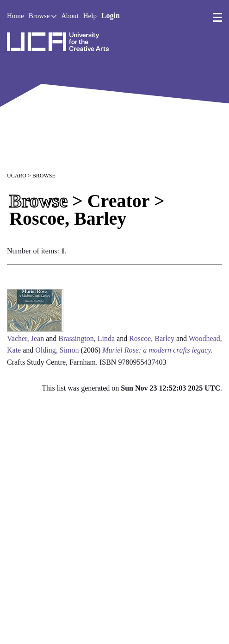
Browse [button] (43, 16)
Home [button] (15, 16)
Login (111, 16)
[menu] (217, 18)
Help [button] (90, 16)
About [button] (70, 16)
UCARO (17, 176)
